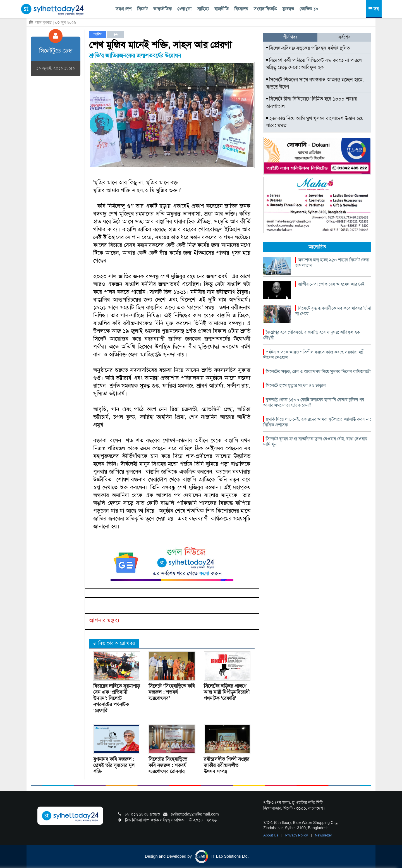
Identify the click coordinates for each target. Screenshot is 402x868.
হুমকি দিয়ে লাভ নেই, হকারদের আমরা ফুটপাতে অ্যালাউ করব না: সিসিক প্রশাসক (317, 422)
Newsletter (323, 835)
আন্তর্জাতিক (162, 9)
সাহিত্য (203, 9)
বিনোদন (241, 9)
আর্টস (98, 34)
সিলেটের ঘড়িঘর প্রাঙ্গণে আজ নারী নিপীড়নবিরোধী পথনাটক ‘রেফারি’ (227, 692)
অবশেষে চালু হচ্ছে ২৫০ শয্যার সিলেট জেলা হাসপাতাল (332, 263)
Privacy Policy (297, 835)
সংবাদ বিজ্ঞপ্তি (265, 9)
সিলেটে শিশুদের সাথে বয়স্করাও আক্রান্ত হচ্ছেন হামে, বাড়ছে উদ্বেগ (315, 83)
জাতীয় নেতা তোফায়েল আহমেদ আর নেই (331, 284)
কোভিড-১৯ (309, 9)
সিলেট (142, 9)
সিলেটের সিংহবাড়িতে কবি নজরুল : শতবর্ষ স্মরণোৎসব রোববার (168, 765)
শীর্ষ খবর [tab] (290, 37)
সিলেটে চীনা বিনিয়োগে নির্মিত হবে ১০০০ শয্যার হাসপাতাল (312, 102)
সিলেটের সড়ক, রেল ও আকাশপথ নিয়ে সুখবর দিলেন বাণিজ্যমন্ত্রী (318, 371)
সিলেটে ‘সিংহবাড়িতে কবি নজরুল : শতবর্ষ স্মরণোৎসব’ (172, 692)
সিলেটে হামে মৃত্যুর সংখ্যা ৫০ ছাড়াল (296, 385)
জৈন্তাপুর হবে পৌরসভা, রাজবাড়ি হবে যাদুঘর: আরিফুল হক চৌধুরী (312, 335)
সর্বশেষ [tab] (344, 37)
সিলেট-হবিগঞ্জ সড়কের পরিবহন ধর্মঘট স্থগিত (308, 48)
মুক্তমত (288, 9)
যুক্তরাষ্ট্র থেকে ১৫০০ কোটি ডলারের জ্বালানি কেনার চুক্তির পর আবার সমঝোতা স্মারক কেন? (314, 402)
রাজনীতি (222, 9)
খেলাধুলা (184, 9)
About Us (271, 835)
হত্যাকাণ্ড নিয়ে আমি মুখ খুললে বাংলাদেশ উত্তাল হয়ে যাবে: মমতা (315, 122)
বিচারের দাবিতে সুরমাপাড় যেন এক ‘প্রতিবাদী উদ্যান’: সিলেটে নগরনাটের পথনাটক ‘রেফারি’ (117, 698)
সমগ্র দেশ (124, 9)
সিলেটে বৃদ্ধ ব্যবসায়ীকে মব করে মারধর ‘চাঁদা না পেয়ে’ (333, 311)
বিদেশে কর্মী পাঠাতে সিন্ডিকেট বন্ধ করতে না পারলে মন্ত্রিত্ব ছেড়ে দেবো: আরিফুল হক (314, 64)
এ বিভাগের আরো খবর (114, 643)
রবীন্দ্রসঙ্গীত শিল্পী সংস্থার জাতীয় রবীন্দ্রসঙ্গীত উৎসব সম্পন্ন (227, 765)
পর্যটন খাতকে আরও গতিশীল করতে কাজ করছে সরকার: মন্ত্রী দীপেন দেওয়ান (314, 355)
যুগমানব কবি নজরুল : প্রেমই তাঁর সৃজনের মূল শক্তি (114, 765)
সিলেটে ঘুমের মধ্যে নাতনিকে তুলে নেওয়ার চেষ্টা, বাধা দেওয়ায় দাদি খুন (315, 442)
